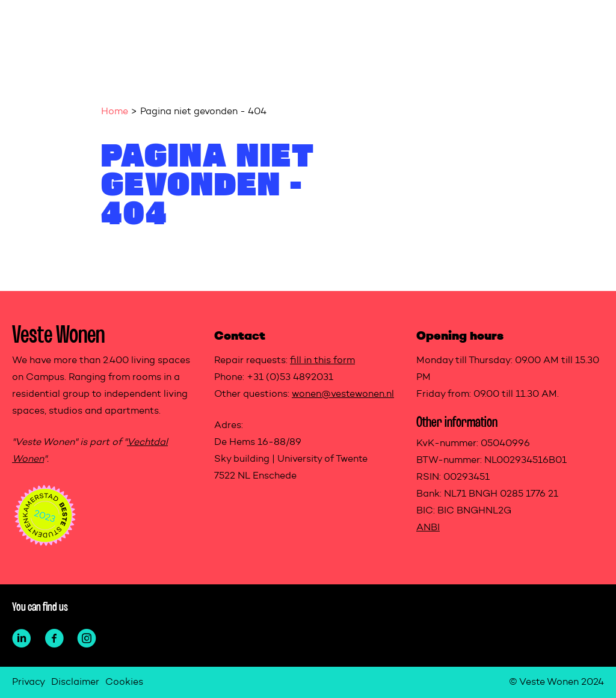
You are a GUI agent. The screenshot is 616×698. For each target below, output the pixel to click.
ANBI (428, 528)
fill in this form (322, 361)
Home (115, 112)
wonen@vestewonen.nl (343, 394)
